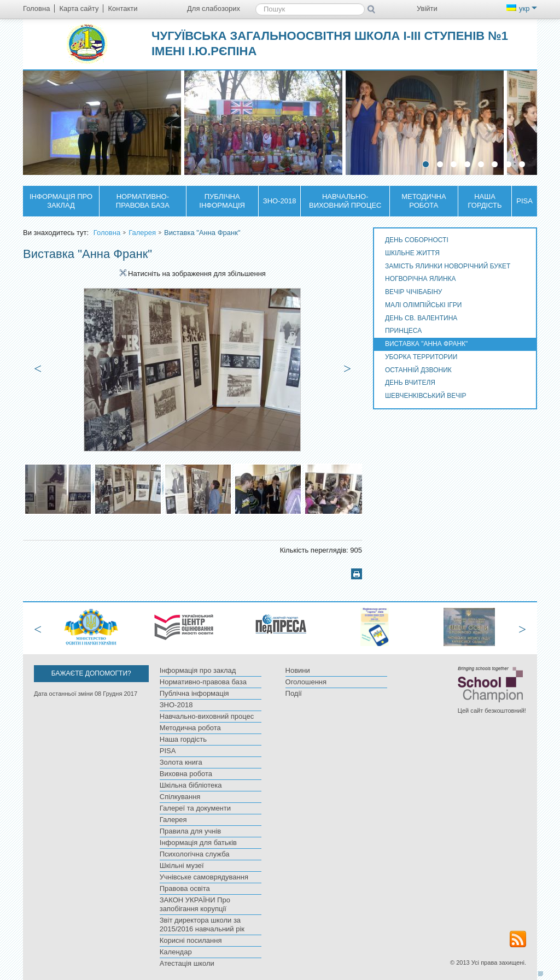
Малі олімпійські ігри (423, 305)
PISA (524, 201)
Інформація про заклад (61, 201)
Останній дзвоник (418, 370)
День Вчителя (410, 383)
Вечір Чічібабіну (413, 292)
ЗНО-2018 (280, 201)
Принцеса (403, 331)
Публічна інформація (222, 201)
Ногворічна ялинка (421, 279)
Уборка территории (421, 357)
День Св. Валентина (421, 318)
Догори (544, 973)
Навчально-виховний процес (345, 201)
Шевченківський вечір (426, 396)
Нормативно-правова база (143, 201)
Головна (107, 233)
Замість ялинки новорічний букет (448, 266)
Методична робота (424, 201)
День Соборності (417, 240)
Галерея (142, 233)
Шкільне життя (412, 253)
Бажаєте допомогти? (91, 673)
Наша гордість (485, 201)
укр (522, 8)
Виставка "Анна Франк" (426, 344)
